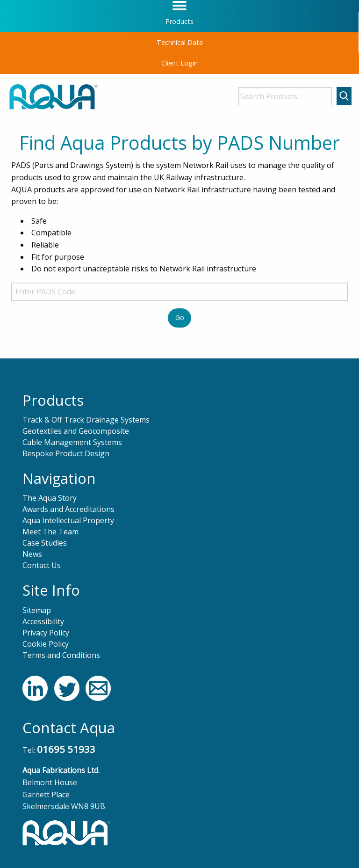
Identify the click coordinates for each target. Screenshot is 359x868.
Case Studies (45, 543)
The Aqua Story (50, 498)
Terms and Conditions (61, 655)
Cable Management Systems (72, 442)
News (32, 554)
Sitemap (37, 610)
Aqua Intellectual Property (68, 520)
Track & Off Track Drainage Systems (86, 420)
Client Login (179, 63)
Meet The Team (50, 532)
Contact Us (42, 565)
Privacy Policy (46, 633)
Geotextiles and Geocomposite (76, 431)
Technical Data (180, 42)
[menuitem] (179, 22)
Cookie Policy (46, 644)
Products (179, 21)
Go (180, 317)
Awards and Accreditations (68, 509)
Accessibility (43, 621)
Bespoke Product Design (66, 453)
